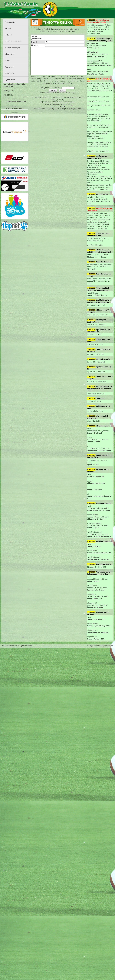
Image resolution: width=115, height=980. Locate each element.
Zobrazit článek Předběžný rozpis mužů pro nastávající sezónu (57, 114)
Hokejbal (8, 35)
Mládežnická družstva (13, 41)
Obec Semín (10, 54)
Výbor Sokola (10, 80)
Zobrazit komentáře (57, 112)
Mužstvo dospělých (12, 48)
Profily (7, 60)
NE (5, 95)
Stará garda (10, 73)
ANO (6, 91)
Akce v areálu (10, 22)
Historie (8, 28)
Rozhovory (9, 67)
